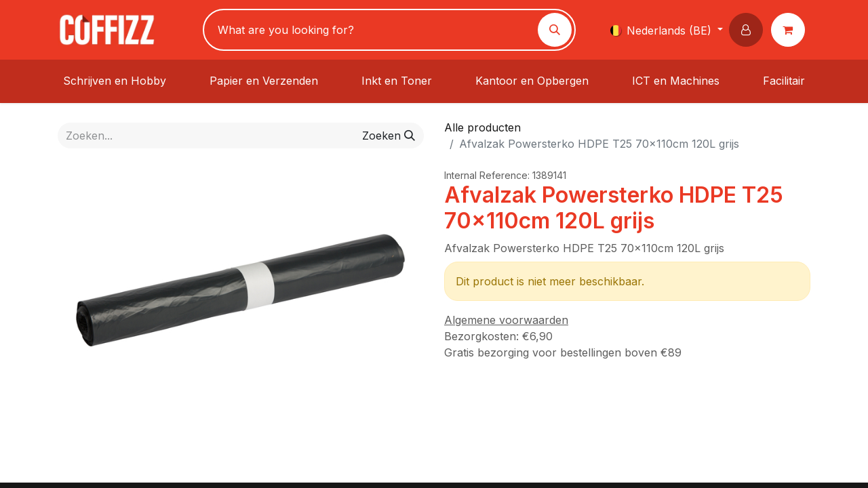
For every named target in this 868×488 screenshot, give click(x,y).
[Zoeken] (555, 30)
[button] (749, 30)
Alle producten (482, 127)
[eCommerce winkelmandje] (791, 30)
